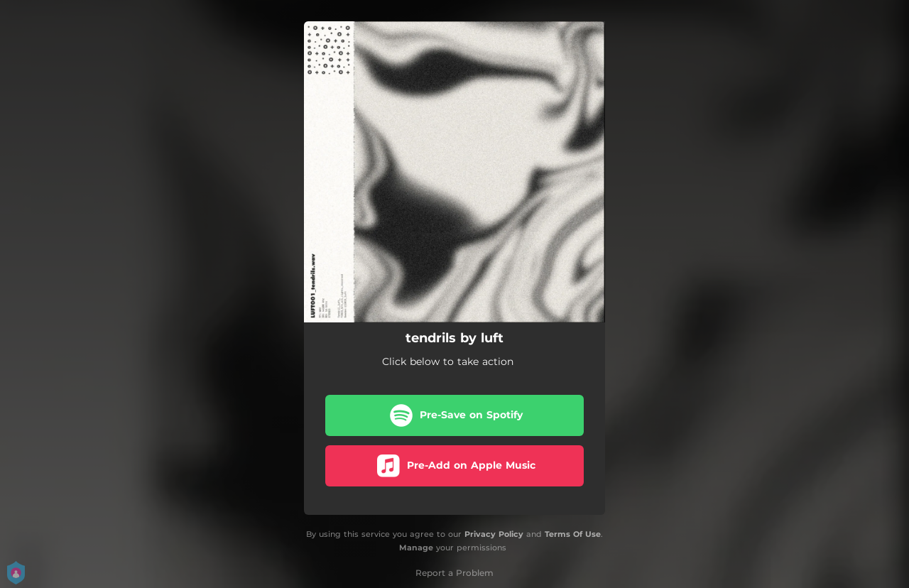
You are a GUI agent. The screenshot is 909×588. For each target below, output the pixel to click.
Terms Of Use (573, 534)
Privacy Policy (494, 534)
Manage (416, 548)
